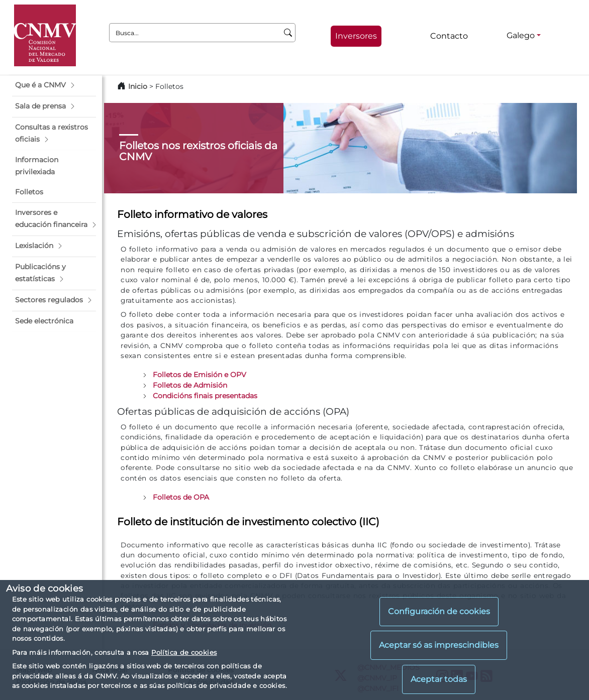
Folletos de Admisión (190, 385)
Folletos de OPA (181, 497)
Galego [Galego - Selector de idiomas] (521, 35)
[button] (54, 85)
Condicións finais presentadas (205, 396)
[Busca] (288, 33)
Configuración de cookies (439, 611)
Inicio (138, 86)
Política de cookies (184, 652)
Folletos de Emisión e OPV (200, 375)
